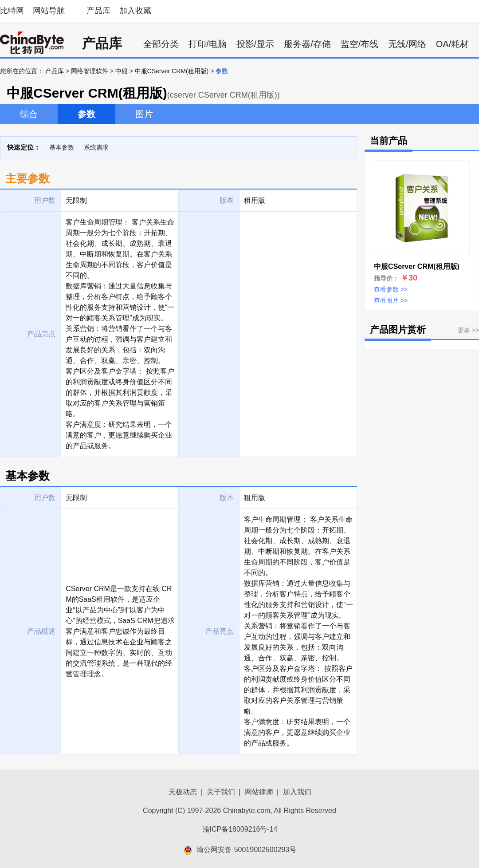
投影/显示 (255, 44)
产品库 (98, 11)
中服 (122, 71)
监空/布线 (360, 44)
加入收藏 (135, 11)
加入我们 (297, 792)
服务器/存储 (307, 44)
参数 (86, 114)
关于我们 (221, 792)
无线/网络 (407, 44)
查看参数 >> (391, 289)
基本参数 (62, 147)
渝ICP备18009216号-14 (240, 829)
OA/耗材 (452, 44)
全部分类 (161, 44)
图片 (144, 114)
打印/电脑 (208, 44)
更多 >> (468, 330)
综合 (29, 114)
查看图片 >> (391, 300)
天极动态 (183, 792)
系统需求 (96, 147)
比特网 (12, 11)
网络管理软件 (90, 71)
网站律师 (259, 792)
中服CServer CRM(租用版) (172, 71)
